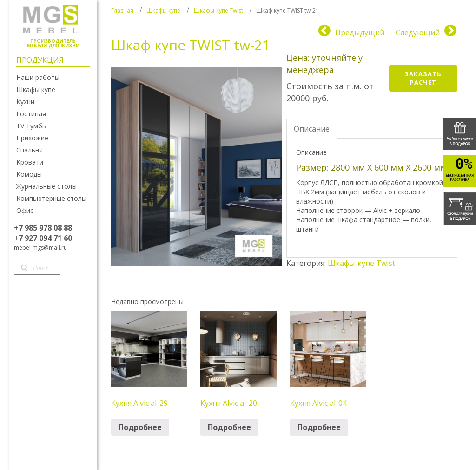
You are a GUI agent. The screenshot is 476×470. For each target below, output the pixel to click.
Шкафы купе (163, 10)
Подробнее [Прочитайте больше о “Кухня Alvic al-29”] (140, 427)
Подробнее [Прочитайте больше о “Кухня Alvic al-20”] (229, 427)
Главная (122, 10)
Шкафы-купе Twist (218, 10)
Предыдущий (360, 33)
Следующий (418, 33)
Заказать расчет (423, 78)
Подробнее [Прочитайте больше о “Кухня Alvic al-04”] (319, 427)
